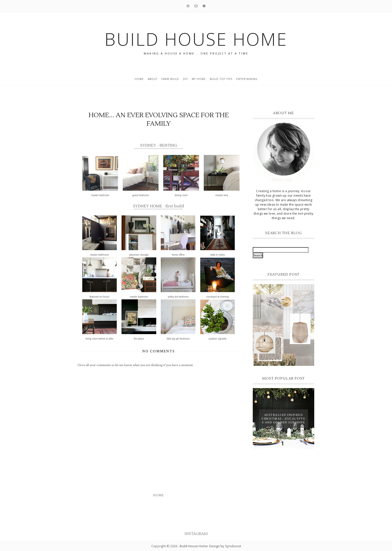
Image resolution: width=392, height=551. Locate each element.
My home (199, 79)
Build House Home (194, 546)
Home (139, 79)
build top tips (221, 79)
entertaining (247, 79)
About (153, 79)
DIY (185, 79)
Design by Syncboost (225, 546)
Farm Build (170, 79)
